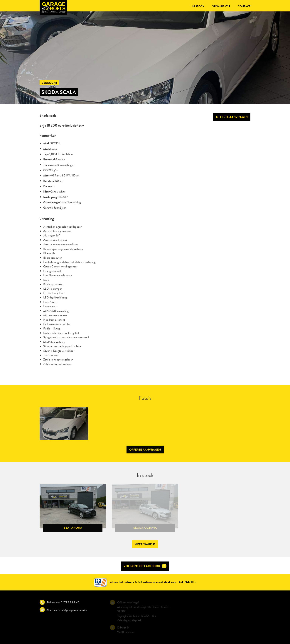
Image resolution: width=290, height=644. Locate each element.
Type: (46, 154)
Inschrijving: (50, 197)
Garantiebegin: (52, 202)
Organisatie (221, 6)
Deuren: (48, 186)
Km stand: (49, 181)
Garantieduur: (51, 208)
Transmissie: (50, 165)
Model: (47, 149)
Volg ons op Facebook (145, 566)
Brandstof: (49, 159)
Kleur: (47, 192)
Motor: (47, 176)
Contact (244, 6)
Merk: (47, 143)
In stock (198, 6)
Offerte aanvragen (232, 117)
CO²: (46, 170)
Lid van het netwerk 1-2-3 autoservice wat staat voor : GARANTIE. (145, 582)
